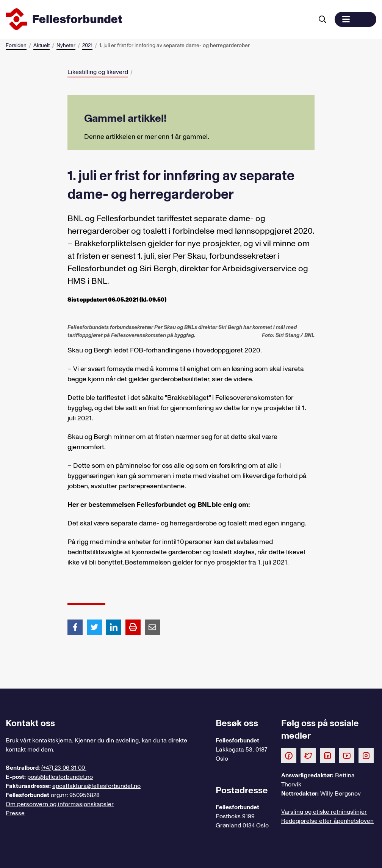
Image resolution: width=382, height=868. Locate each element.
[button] (355, 19)
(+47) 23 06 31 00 (64, 768)
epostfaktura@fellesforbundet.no (96, 786)
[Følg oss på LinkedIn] (327, 755)
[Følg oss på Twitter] (308, 755)
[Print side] (133, 627)
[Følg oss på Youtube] (347, 755)
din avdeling (122, 741)
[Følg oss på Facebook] (289, 755)
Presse (15, 813)
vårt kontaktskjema (46, 741)
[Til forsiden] (158, 19)
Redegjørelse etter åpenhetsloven (327, 821)
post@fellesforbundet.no (60, 777)
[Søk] (323, 19)
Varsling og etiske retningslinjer (324, 812)
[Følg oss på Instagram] (366, 755)
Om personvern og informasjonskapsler (60, 804)
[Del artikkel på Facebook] (75, 627)
